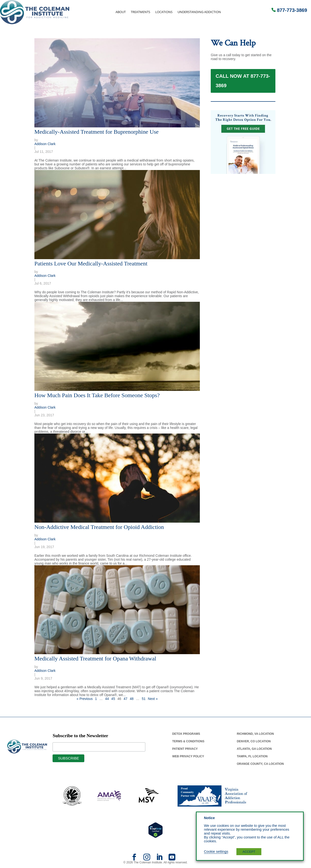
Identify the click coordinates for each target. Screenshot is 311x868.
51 (144, 699)
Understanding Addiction (199, 12)
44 (107, 699)
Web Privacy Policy (188, 756)
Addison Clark (45, 144)
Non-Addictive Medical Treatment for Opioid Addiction (99, 527)
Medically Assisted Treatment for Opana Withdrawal (95, 659)
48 (132, 699)
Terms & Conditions (188, 741)
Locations (164, 12)
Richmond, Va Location (255, 734)
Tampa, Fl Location (252, 756)
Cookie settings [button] (216, 852)
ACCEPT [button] (249, 852)
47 (125, 699)
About (121, 12)
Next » (153, 699)
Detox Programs (186, 734)
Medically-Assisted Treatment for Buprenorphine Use (97, 132)
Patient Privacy (185, 749)
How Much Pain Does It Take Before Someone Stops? (97, 395)
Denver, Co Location (254, 741)
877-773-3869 (292, 10)
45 (113, 699)
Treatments (140, 12)
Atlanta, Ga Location (254, 749)
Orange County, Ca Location (260, 764)
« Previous (85, 699)
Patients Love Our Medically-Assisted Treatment (91, 263)
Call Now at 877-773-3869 (243, 84)
